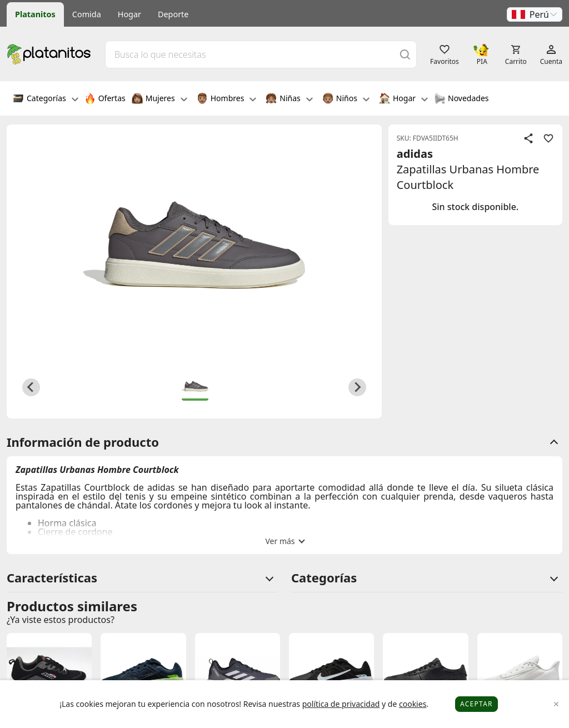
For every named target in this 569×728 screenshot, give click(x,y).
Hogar (129, 14)
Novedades (461, 99)
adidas (415, 154)
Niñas (289, 99)
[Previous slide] (31, 387)
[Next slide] (357, 387)
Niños (346, 99)
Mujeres (159, 99)
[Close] (556, 704)
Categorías (46, 99)
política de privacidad (341, 704)
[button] (535, 14)
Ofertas (105, 99)
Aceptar (476, 704)
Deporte (173, 14)
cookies (413, 704)
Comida (87, 14)
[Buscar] (405, 54)
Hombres (227, 99)
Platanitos (35, 14)
